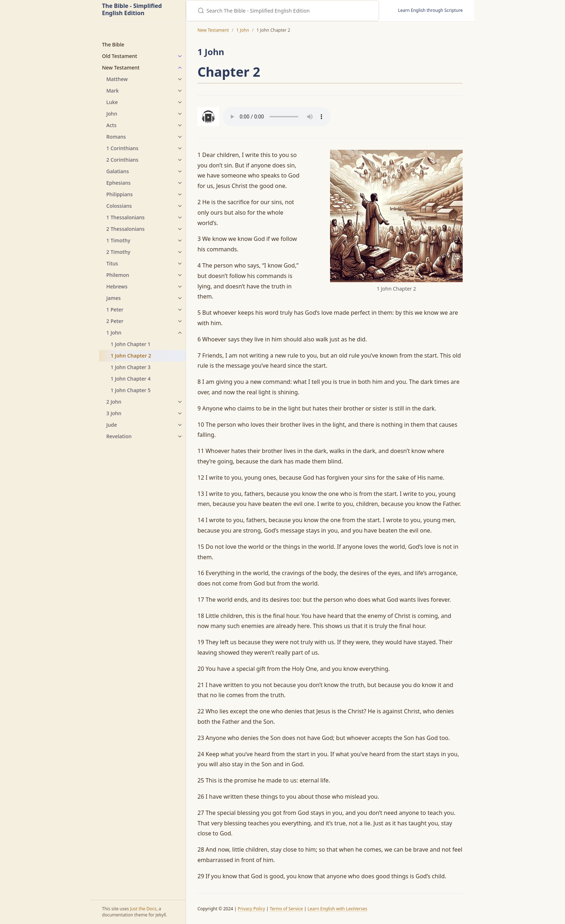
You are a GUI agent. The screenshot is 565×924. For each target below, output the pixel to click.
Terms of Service (286, 909)
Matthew (117, 79)
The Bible (113, 44)
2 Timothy (118, 252)
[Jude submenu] (180, 425)
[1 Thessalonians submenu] (180, 217)
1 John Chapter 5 (131, 390)
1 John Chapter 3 (131, 367)
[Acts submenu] (180, 125)
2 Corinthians (122, 160)
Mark (113, 91)
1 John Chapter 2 (131, 356)
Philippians (119, 194)
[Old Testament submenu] (180, 56)
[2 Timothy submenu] (180, 252)
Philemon (118, 275)
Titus (112, 263)
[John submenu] (180, 114)
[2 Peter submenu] (180, 321)
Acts (111, 125)
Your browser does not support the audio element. (277, 117)
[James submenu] (180, 298)
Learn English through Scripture (430, 10)
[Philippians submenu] (180, 194)
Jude (112, 425)
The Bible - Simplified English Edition (132, 10)
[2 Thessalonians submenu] (180, 229)
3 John (114, 413)
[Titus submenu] (180, 264)
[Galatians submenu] (180, 171)
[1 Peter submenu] (180, 310)
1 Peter (115, 310)
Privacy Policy (252, 909)
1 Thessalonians (125, 217)
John (112, 114)
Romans (116, 137)
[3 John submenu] (180, 413)
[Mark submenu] (180, 91)
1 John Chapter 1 (131, 344)
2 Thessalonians (125, 229)
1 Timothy (118, 240)
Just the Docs (143, 909)
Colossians (119, 206)
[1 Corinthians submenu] (180, 148)
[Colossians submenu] (180, 206)
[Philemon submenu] (180, 275)
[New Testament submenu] (180, 68)
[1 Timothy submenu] (180, 241)
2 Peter (115, 321)
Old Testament (120, 56)
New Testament (121, 68)
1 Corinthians (122, 148)
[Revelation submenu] (180, 436)
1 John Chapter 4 (131, 379)
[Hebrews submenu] (180, 287)
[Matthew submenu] (180, 79)
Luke (112, 102)
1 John (114, 333)
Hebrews (117, 286)
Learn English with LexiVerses (337, 909)
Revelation (119, 436)
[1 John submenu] (180, 333)
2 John (114, 402)
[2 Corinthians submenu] (180, 160)
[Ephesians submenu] (180, 183)
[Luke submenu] (180, 102)
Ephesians (118, 183)
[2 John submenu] (180, 402)
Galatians (118, 171)
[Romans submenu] (180, 137)
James (114, 298)
